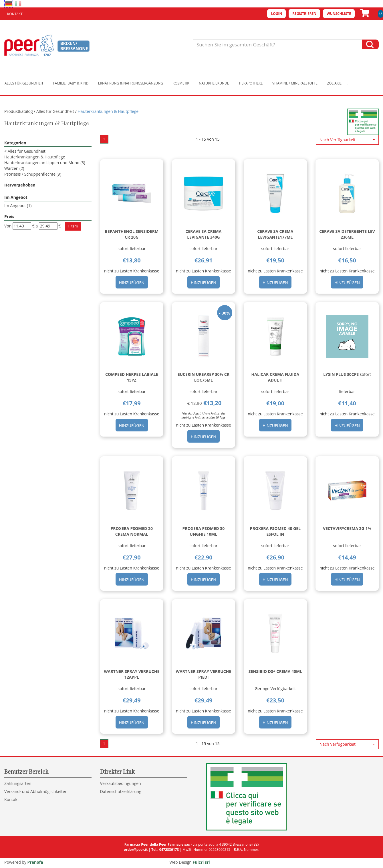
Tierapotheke (251, 83)
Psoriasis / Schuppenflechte (33, 174)
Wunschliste (339, 14)
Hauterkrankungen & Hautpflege (35, 157)
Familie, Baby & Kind (71, 83)
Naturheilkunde (214, 83)
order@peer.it (136, 850)
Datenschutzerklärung (121, 791)
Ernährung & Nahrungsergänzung (131, 83)
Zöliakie (335, 83)
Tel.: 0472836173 (165, 850)
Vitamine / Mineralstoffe (295, 83)
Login (276, 14)
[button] (347, 140)
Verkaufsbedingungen (121, 783)
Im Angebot (18, 206)
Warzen (14, 168)
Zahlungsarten (18, 783)
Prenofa (35, 862)
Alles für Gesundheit (24, 83)
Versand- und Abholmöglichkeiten (36, 791)
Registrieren (304, 14)
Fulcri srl (201, 862)
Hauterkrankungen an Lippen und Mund (45, 163)
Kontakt (15, 14)
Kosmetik (181, 83)
